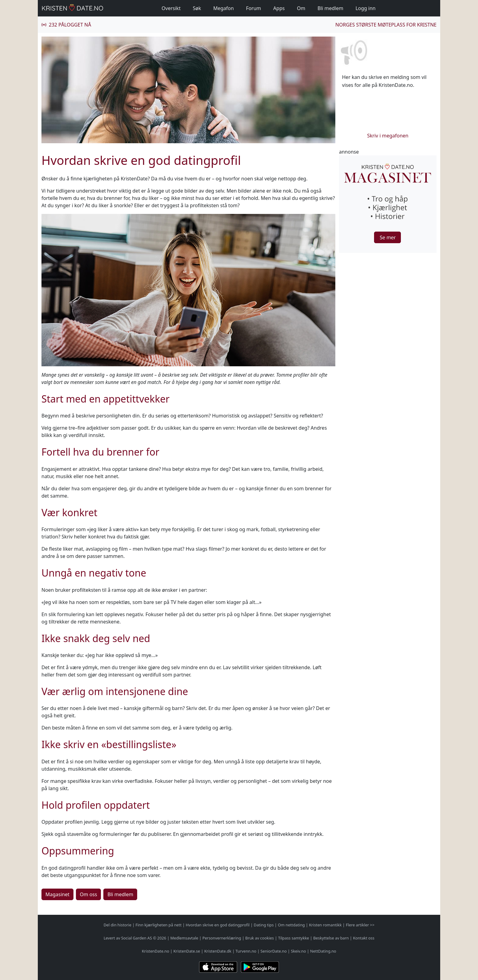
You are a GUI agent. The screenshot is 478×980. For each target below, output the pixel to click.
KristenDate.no (155, 951)
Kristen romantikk (325, 925)
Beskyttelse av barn (331, 938)
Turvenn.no (246, 951)
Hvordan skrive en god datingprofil (218, 925)
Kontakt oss (364, 938)
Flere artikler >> (360, 925)
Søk (197, 8)
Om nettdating (291, 925)
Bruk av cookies (260, 938)
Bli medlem (330, 8)
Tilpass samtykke (294, 938)
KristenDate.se (187, 951)
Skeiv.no (298, 951)
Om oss (89, 894)
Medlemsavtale (184, 938)
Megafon (223, 8)
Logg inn (366, 8)
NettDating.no (323, 951)
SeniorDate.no (274, 951)
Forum (253, 8)
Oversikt (171, 8)
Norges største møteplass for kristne (386, 25)
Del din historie (118, 925)
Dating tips (264, 925)
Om (301, 8)
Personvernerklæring (222, 938)
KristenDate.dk (218, 951)
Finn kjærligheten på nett (159, 925)
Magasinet (57, 894)
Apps (279, 8)
